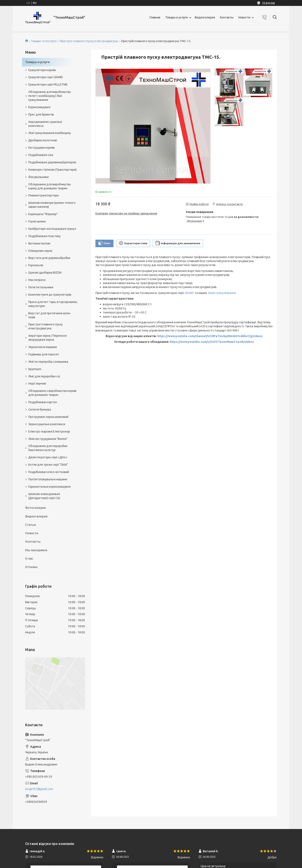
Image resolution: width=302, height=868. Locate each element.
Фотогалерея (35, 508)
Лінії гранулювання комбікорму (50, 133)
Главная (155, 17)
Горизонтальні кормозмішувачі (49, 487)
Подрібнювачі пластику (44, 236)
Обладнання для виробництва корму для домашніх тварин (49, 186)
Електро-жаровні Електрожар (49, 431)
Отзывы (31, 567)
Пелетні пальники (41, 287)
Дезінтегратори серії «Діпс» (48, 457)
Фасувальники (38, 177)
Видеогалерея (205, 17)
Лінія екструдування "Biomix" (48, 439)
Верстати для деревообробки (49, 258)
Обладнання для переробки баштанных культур (48, 448)
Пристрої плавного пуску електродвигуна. (89, 41)
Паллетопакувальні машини (48, 479)
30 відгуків (268, 3)
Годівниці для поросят (44, 354)
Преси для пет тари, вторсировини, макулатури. (53, 304)
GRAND (189, 293)
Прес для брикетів (41, 114)
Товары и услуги (176, 17)
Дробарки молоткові (43, 140)
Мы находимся (36, 550)
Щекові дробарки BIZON (45, 273)
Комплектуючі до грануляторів (50, 295)
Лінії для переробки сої (44, 376)
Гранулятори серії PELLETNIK (48, 84)
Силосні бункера (40, 409)
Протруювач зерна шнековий (48, 417)
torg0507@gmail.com (39, 789)
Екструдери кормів (42, 148)
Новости (244, 17)
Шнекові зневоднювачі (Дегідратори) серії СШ (44, 496)
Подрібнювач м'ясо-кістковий (49, 472)
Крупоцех (35, 369)
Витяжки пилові (39, 243)
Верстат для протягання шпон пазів (49, 315)
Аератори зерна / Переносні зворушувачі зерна (48, 338)
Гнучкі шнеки (37, 221)
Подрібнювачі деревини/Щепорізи (52, 162)
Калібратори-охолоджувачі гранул (52, 229)
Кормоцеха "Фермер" (43, 214)
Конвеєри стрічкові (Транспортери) (52, 170)
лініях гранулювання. (222, 293)
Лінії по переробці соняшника (48, 362)
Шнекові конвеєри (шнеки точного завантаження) (52, 205)
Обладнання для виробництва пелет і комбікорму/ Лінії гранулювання (49, 96)
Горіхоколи (36, 265)
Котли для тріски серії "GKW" (48, 465)
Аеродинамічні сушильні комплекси (45, 124)
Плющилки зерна (40, 251)
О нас (29, 558)
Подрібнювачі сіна (41, 155)
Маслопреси (37, 280)
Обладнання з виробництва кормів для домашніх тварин (52, 393)
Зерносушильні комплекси (47, 424)
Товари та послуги (44, 41)
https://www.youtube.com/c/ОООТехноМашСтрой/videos (212, 342)
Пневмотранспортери (44, 195)
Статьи (31, 525)
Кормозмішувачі (39, 107)
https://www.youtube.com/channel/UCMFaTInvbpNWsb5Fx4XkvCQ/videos (210, 336)
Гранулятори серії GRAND (46, 77)
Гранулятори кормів (42, 70)
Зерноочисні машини (43, 347)
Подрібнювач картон (43, 402)
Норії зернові (37, 383)
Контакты (227, 17)
